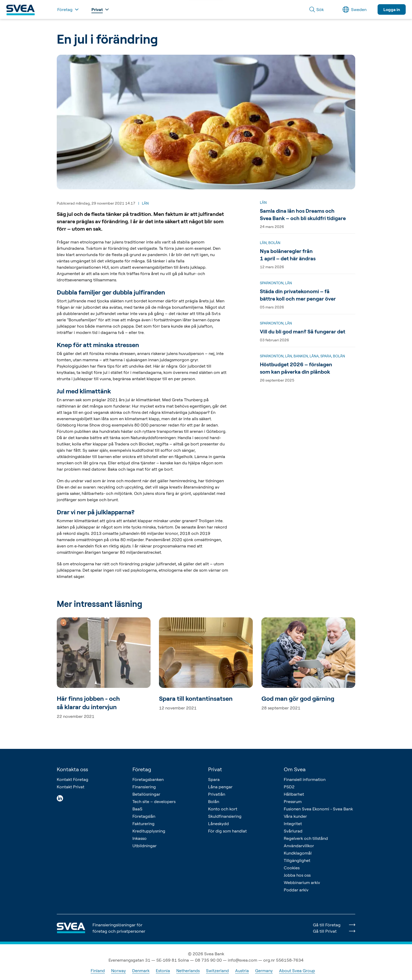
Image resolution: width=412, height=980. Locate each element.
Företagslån (144, 816)
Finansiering (144, 787)
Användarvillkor (299, 846)
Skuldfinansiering (225, 816)
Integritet (293, 824)
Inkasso (140, 838)
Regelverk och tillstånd (306, 838)
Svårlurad (293, 831)
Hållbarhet (294, 794)
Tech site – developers (154, 801)
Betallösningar (146, 794)
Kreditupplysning (149, 831)
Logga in (392, 9)
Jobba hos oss (297, 875)
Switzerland (217, 971)
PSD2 (289, 787)
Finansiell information (305, 779)
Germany (264, 971)
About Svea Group (297, 971)
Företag (142, 769)
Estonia (163, 971)
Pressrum (293, 801)
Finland (98, 971)
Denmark (141, 971)
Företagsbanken (148, 779)
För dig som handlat (227, 831)
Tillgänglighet (297, 860)
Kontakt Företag (73, 779)
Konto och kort (223, 809)
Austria (242, 971)
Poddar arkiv (296, 890)
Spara (214, 779)
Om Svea (295, 769)
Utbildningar (145, 846)
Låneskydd (218, 824)
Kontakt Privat (71, 787)
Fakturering (143, 824)
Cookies (292, 868)
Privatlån (217, 794)
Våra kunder (295, 816)
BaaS (137, 809)
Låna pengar (220, 787)
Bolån (214, 801)
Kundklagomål (298, 853)
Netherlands (188, 971)
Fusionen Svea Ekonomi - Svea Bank (318, 809)
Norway (119, 971)
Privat (215, 769)
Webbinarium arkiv (302, 882)
